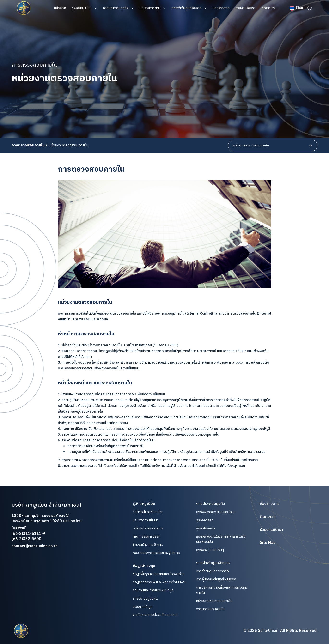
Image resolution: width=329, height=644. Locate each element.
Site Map (268, 543)
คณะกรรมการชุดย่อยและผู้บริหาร (156, 553)
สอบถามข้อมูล (143, 607)
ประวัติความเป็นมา (146, 520)
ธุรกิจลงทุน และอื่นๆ (210, 550)
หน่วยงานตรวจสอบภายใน (214, 601)
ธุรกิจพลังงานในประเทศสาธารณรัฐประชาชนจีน (221, 539)
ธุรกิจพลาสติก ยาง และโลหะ (216, 512)
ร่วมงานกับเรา (245, 8)
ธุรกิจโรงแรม (206, 528)
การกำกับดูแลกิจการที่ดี (213, 571)
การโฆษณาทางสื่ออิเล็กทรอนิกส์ (155, 615)
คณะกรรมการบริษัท (147, 537)
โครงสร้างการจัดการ (148, 545)
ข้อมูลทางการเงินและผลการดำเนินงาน (160, 582)
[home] (24, 8)
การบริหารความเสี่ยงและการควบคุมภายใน (222, 590)
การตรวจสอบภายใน (210, 609)
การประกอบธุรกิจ (116, 8)
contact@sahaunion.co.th (35, 546)
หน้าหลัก (60, 8)
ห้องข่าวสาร (221, 8)
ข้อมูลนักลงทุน (150, 8)
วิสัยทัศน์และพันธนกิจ (148, 512)
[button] (84, 8)
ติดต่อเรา (268, 8)
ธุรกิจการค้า (205, 520)
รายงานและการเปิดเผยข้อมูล (153, 590)
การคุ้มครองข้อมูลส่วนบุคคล (216, 579)
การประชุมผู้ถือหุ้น (145, 599)
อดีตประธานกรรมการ (148, 529)
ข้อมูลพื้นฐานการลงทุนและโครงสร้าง (159, 574)
